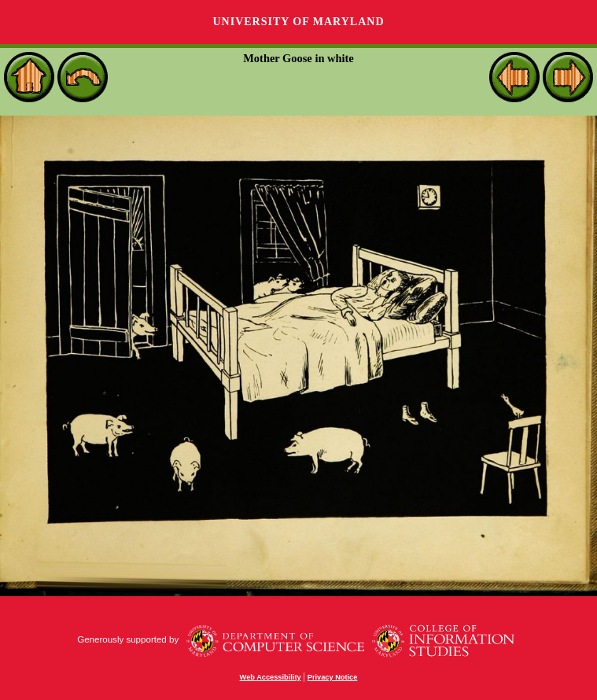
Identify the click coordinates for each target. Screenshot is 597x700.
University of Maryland (298, 22)
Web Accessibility (271, 677)
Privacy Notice (333, 677)
